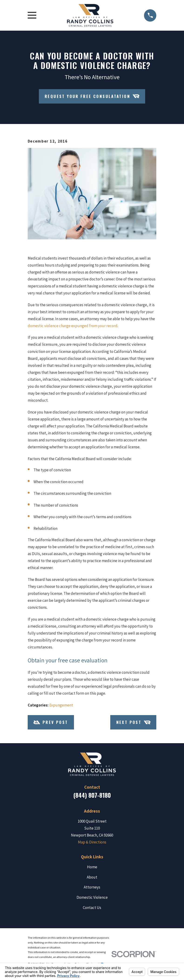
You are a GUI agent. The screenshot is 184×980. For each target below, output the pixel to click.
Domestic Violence (92, 897)
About (92, 877)
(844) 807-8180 (92, 795)
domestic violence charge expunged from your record (73, 326)
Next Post (133, 722)
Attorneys (92, 887)
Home (92, 867)
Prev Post (51, 722)
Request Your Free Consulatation (92, 96)
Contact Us (92, 908)
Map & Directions (92, 842)
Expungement (61, 705)
